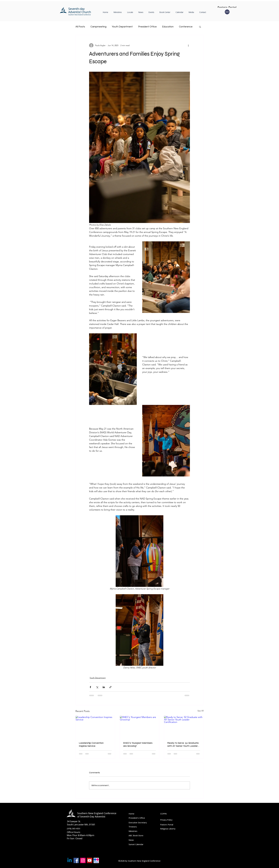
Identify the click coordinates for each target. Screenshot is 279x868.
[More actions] (188, 45)
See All (201, 711)
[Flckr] (96, 860)
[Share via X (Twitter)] (97, 687)
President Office (147, 27)
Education (168, 27)
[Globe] (227, 12)
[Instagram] (83, 860)
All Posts (80, 27)
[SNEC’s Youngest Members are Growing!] (140, 727)
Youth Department (122, 27)
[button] (131, 12)
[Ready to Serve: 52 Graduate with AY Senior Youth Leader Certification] (184, 727)
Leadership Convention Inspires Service (91, 744)
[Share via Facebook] (90, 687)
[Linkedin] (70, 860)
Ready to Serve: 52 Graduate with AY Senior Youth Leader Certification (183, 744)
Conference (186, 27)
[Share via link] (110, 687)
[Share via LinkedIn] (104, 687)
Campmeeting (98, 27)
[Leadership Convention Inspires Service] (95, 727)
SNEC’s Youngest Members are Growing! (138, 744)
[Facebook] (76, 860)
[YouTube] (90, 860)
